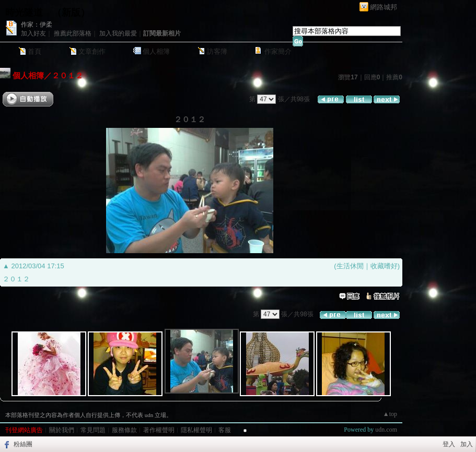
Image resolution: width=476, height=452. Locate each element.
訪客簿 (217, 51)
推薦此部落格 (73, 33)
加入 (467, 444)
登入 (449, 444)
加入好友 (33, 33)
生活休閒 (350, 266)
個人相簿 (156, 51)
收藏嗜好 (384, 266)
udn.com (386, 430)
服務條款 (124, 430)
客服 (225, 430)
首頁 (34, 51)
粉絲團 (23, 444)
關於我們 (62, 430)
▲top (390, 414)
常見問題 (93, 430)
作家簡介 (278, 51)
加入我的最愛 (118, 33)
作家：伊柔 (37, 25)
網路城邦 (384, 7)
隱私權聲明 (196, 430)
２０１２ (67, 75)
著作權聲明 (159, 430)
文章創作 (92, 51)
